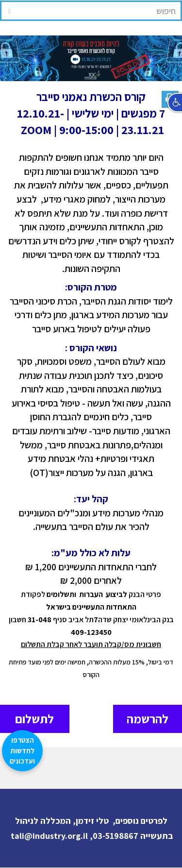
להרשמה (148, 719)
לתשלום (34, 719)
